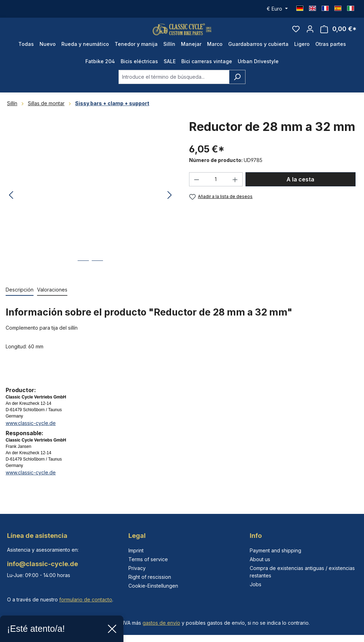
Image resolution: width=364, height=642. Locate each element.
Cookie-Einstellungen (153, 586)
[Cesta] (338, 34)
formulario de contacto (86, 599)
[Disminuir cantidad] (196, 189)
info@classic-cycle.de (43, 564)
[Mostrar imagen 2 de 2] (97, 275)
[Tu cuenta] (310, 34)
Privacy (137, 568)
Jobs (256, 584)
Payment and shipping (275, 550)
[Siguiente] (170, 205)
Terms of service (148, 559)
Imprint (136, 550)
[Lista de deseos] (296, 34)
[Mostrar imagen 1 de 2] (83, 275)
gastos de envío (161, 623)
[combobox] (174, 86)
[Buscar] (237, 86)
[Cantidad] (216, 189)
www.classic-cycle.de (31, 433)
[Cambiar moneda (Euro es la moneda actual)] (277, 9)
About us (260, 559)
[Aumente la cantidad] (235, 189)
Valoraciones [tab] (52, 299)
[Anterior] (11, 205)
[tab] (20, 299)
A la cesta (300, 189)
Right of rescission (150, 577)
